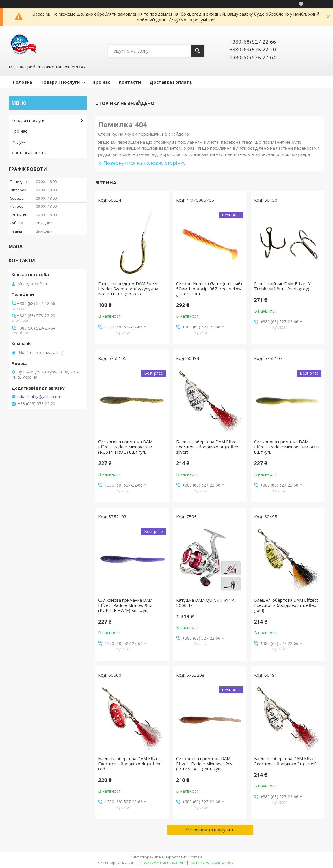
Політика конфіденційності (212, 862)
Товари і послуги (28, 120)
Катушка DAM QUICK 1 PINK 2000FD (205, 603)
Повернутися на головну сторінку (145, 163)
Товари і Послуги (60, 82)
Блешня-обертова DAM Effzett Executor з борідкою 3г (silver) (286, 761)
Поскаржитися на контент (163, 862)
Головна (23, 82)
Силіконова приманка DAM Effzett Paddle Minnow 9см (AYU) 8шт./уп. (287, 447)
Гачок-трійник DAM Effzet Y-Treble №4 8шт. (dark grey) (283, 286)
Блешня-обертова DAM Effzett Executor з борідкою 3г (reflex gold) (286, 605)
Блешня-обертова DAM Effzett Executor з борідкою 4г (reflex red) (130, 764)
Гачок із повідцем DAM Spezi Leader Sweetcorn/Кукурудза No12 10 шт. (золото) (128, 289)
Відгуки (19, 142)
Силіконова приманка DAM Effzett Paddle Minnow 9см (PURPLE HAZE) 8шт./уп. (125, 605)
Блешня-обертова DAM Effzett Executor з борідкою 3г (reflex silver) (208, 447)
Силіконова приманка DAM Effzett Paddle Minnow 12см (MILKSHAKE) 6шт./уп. (204, 764)
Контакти (130, 82)
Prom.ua (195, 857)
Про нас (101, 82)
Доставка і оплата (171, 82)
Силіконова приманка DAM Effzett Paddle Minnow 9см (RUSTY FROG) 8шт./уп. (125, 447)
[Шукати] (197, 51)
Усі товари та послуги (208, 830)
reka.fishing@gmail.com (39, 397)
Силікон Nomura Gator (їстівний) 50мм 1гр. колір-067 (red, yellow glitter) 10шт (209, 289)
